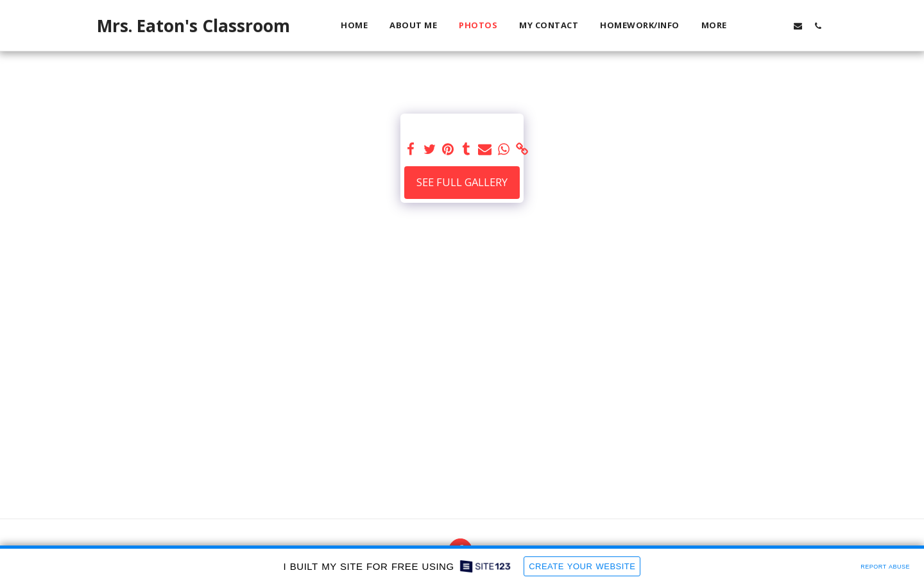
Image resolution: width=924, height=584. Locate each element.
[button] (758, 26)
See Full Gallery (462, 182)
